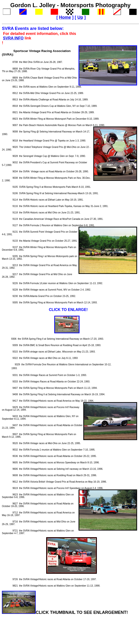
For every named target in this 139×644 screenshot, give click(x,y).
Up (80, 17)
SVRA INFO (13, 38)
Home (65, 17)
